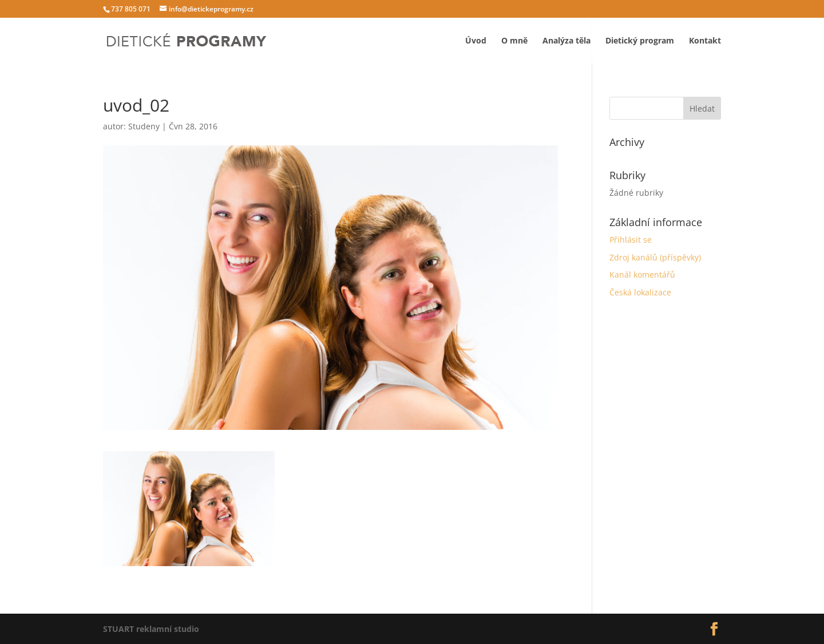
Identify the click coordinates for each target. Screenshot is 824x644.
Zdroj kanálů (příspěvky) (655, 257)
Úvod (476, 41)
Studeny (144, 126)
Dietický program (640, 41)
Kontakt (705, 41)
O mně (514, 41)
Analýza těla (566, 41)
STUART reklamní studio (151, 629)
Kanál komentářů (642, 274)
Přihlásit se (631, 240)
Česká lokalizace (640, 292)
